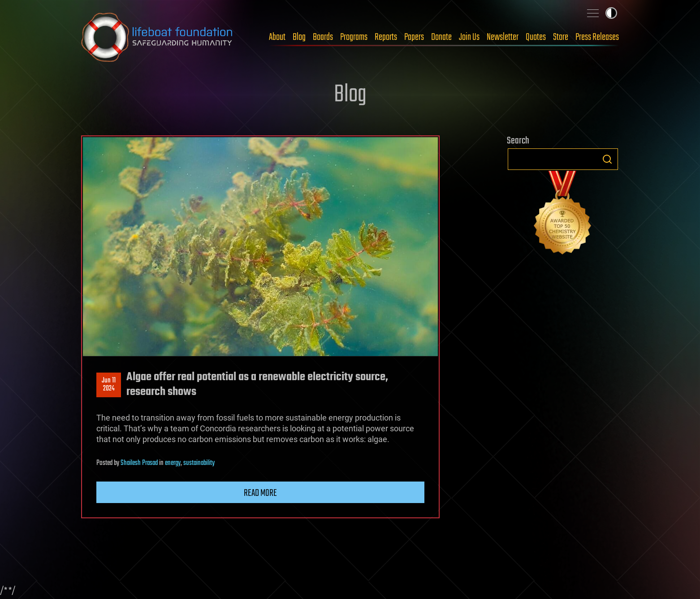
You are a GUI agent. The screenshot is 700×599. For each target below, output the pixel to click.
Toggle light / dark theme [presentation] (611, 13)
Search (607, 159)
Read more (260, 493)
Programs (354, 37)
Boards (323, 37)
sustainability (199, 463)
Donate (441, 37)
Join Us (469, 37)
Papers (414, 37)
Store (561, 37)
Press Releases (597, 37)
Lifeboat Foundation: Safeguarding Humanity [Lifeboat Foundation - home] (157, 37)
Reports (386, 37)
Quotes (536, 37)
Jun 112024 (109, 385)
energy (173, 463)
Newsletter (503, 37)
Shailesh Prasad (139, 463)
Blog (299, 37)
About (277, 37)
